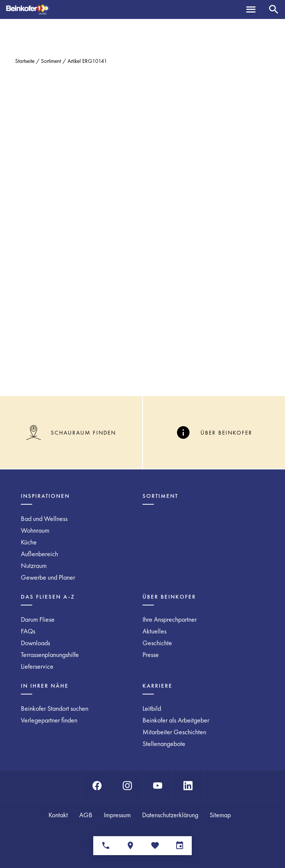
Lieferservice (37, 666)
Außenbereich (39, 554)
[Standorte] (130, 846)
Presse (151, 655)
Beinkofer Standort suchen (55, 708)
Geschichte (157, 643)
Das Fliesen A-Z (48, 597)
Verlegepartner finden (49, 720)
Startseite (25, 61)
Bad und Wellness (44, 518)
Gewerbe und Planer (48, 577)
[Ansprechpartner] (106, 846)
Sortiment (51, 61)
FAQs (28, 631)
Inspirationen (45, 496)
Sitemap (220, 815)
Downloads (35, 643)
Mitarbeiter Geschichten (174, 732)
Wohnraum (35, 530)
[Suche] (274, 9)
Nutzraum (34, 565)
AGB (86, 815)
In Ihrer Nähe (45, 686)
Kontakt (58, 815)
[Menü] (251, 9)
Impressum (117, 815)
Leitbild (152, 708)
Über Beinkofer (169, 597)
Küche (29, 542)
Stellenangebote (164, 744)
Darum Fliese (38, 619)
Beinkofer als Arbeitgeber (176, 720)
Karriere (157, 686)
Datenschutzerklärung (170, 815)
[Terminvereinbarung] (179, 846)
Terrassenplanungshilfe (50, 655)
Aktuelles (154, 631)
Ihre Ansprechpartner (170, 619)
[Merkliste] (155, 846)
